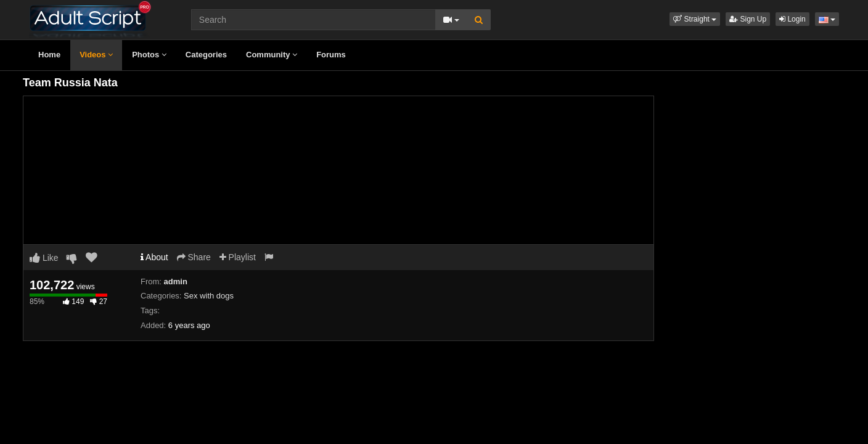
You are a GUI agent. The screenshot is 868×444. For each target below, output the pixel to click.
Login (792, 19)
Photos (149, 55)
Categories (206, 55)
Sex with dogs (209, 296)
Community (272, 55)
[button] (695, 19)
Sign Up (748, 19)
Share (194, 257)
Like (44, 258)
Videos (96, 55)
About (154, 257)
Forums (331, 55)
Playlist (238, 257)
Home (49, 55)
